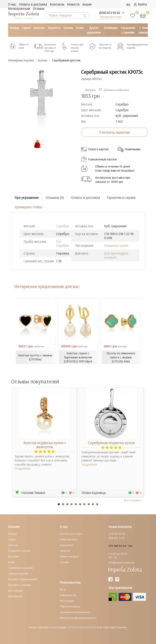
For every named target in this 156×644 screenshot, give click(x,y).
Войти (140, 4)
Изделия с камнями (20, 585)
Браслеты (54, 28)
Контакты (57, 4)
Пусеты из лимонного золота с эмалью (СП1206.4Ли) (121, 357)
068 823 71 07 (116, 538)
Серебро (63, 226)
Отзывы (39, 8)
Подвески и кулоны (19, 550)
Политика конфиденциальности (78, 618)
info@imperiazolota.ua (121, 562)
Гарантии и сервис (121, 197)
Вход (63, 589)
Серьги (26, 28)
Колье (80, 28)
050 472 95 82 (117, 533)
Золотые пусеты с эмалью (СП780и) (35, 357)
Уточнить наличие (114, 132)
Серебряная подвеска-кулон (111, 443)
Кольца (14, 28)
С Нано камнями (144, 30)
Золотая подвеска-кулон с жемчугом (45, 445)
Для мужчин (113, 253)
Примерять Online (28, 207)
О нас (12, 4)
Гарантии (65, 550)
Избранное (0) (68, 595)
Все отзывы (133, 500)
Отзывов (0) (55, 197)
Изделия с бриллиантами (23, 579)
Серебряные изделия (20, 568)
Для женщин (116, 255)
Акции (87, 4)
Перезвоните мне (111, 17)
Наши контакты (68, 539)
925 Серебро (63, 243)
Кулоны (68, 28)
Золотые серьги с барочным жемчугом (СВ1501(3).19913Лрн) (78, 357)
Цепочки (39, 28)
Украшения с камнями (128, 30)
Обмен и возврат (69, 556)
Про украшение (27, 197)
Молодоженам (19, 8)
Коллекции (111, 28)
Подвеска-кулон (116, 245)
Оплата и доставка (33, 4)
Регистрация (67, 600)
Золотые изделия (18, 573)
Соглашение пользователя (75, 612)
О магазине (66, 545)
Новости (73, 4)
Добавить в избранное (114, 90)
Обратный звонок (70, 606)
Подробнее (23, 468)
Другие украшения (94, 30)
